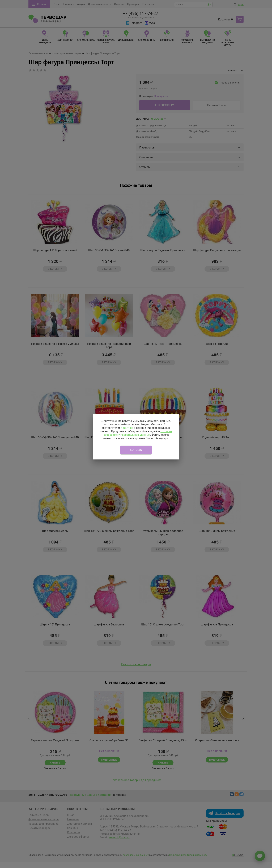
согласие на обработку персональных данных (137, 433)
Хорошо (136, 450)
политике (127, 428)
